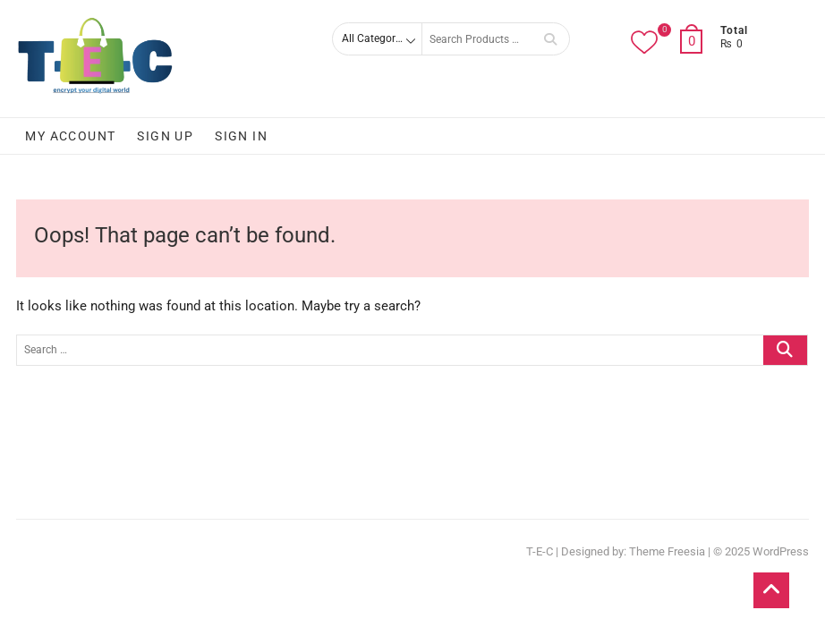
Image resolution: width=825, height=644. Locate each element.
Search (550, 39)
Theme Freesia (667, 551)
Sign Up (165, 136)
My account (70, 136)
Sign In (241, 136)
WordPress (781, 551)
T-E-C (540, 551)
